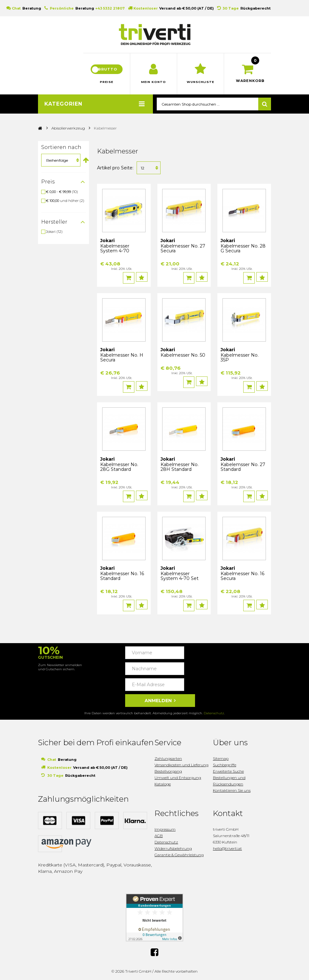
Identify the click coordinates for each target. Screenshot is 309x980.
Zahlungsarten (168, 755)
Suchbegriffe (225, 761)
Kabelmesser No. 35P (240, 359)
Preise (107, 86)
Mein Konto (154, 86)
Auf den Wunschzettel (143, 281)
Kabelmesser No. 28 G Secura (243, 252)
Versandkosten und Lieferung (181, 761)
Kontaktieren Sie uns (232, 787)
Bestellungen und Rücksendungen (229, 777)
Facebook (154, 949)
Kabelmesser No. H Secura (122, 359)
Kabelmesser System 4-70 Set (180, 574)
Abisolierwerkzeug (68, 132)
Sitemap (221, 755)
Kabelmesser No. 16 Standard (122, 574)
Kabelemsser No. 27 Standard (243, 467)
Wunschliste (201, 86)
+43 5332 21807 (110, 8)
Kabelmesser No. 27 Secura (183, 252)
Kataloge (163, 780)
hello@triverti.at (227, 845)
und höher (63, 204)
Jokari (51, 235)
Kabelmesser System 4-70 (115, 252)
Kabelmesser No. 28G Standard (119, 467)
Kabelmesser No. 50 (183, 357)
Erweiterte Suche (228, 768)
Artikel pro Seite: (115, 172)
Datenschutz (214, 710)
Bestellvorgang (168, 768)
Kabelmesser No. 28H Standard (180, 467)
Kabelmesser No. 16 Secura (242, 574)
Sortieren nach (61, 151)
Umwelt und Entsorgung (178, 774)
